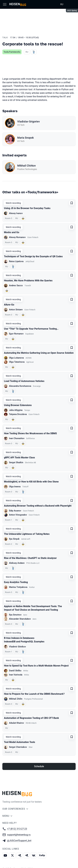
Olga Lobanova (16, 358)
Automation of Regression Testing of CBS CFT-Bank (31, 718)
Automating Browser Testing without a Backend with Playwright (38, 506)
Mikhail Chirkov (27, 166)
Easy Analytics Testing (16, 582)
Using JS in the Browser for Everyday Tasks (27, 208)
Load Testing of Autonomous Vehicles (24, 381)
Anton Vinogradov (18, 515)
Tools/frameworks (12, 52)
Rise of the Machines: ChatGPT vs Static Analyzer (30, 558)
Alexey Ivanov (16, 213)
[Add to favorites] (72, 203)
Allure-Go (9, 305)
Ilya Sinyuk (14, 539)
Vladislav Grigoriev (29, 121)
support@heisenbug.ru (19, 835)
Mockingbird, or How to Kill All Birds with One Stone (31, 482)
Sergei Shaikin (16, 462)
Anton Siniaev (16, 310)
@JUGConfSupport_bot (19, 840)
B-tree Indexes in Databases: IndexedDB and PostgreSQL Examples (24, 640)
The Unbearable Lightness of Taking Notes (27, 534)
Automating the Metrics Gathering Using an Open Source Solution (39, 353)
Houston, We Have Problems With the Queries (28, 281)
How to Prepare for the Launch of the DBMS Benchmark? (34, 694)
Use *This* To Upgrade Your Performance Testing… (31, 329)
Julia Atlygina (16, 410)
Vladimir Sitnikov (17, 647)
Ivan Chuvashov (17, 438)
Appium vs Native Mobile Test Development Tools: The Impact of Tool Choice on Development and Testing (33, 608)
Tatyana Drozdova (18, 414)
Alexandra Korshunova (20, 386)
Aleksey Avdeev (17, 563)
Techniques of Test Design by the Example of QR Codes (33, 256)
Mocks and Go (12, 232)
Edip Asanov (15, 511)
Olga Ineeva (15, 487)
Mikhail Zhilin (16, 699)
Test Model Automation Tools (19, 742)
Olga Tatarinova (17, 362)
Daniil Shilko (15, 671)
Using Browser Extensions (18, 405)
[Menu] (5, 4)
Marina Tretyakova (18, 587)
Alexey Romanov (17, 237)
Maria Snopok (25, 138)
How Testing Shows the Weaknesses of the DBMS (30, 433)
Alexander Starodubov (20, 619)
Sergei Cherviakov (18, 747)
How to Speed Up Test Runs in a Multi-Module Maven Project (36, 666)
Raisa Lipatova (16, 261)
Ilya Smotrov (15, 615)
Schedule (39, 766)
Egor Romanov (16, 334)
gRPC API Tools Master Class (19, 458)
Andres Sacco (16, 285)
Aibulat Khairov (16, 723)
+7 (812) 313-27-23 (17, 829)
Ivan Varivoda (16, 675)
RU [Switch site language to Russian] (62, 4)
